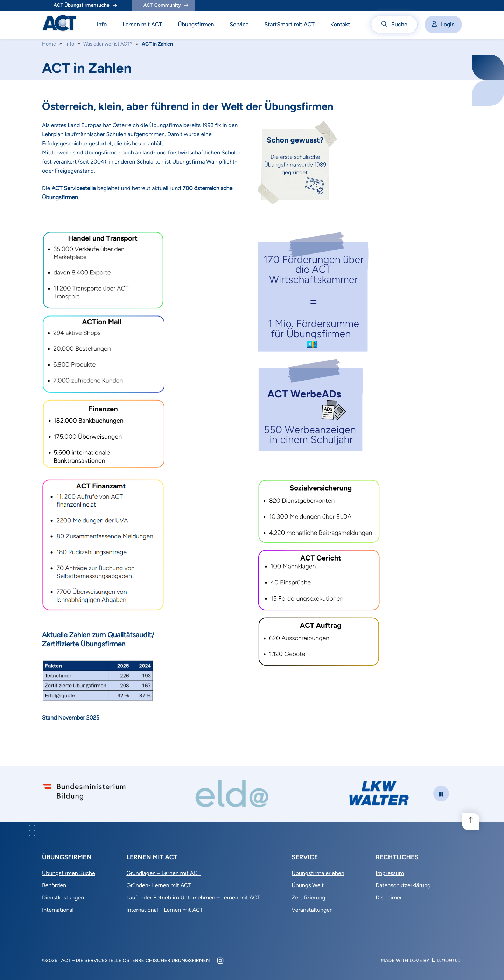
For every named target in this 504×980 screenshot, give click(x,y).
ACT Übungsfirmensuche (85, 5)
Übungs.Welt (308, 885)
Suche (394, 24)
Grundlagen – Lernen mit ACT (163, 873)
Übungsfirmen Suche (69, 873)
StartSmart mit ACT (289, 24)
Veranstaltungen (312, 910)
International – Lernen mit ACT (165, 910)
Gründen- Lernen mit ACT (159, 885)
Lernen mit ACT (142, 24)
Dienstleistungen (63, 898)
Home (49, 44)
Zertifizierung (309, 898)
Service (239, 24)
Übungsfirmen (196, 24)
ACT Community (166, 5)
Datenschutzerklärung (403, 885)
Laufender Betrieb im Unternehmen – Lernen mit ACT (193, 898)
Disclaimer (389, 898)
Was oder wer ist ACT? (108, 44)
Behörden (54, 885)
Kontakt (340, 24)
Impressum (390, 873)
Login (443, 24)
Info (102, 24)
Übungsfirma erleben (318, 873)
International (58, 910)
